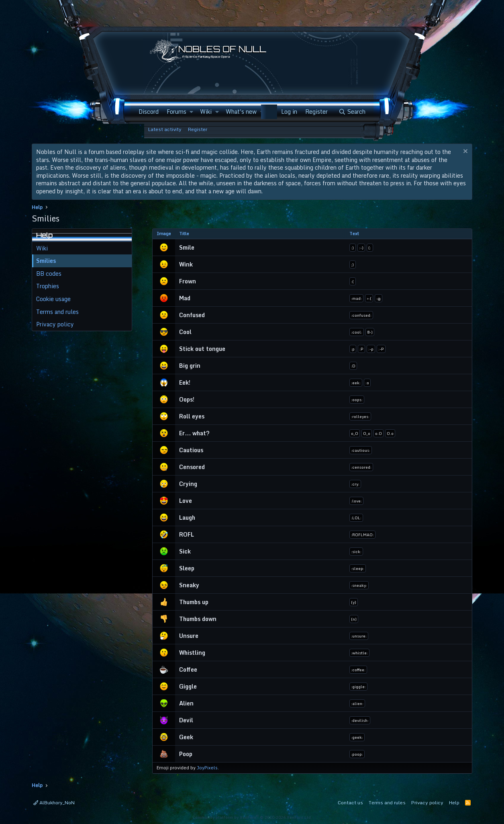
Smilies (46, 261)
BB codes (49, 274)
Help (454, 802)
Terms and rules (57, 312)
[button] (191, 112)
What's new (241, 112)
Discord (149, 112)
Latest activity (165, 129)
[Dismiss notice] (464, 152)
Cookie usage (53, 299)
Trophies (48, 286)
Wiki (206, 112)
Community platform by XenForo (252, 817)
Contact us (350, 802)
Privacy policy (55, 324)
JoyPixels (207, 768)
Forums (177, 112)
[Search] (352, 112)
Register (198, 129)
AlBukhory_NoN (54, 802)
